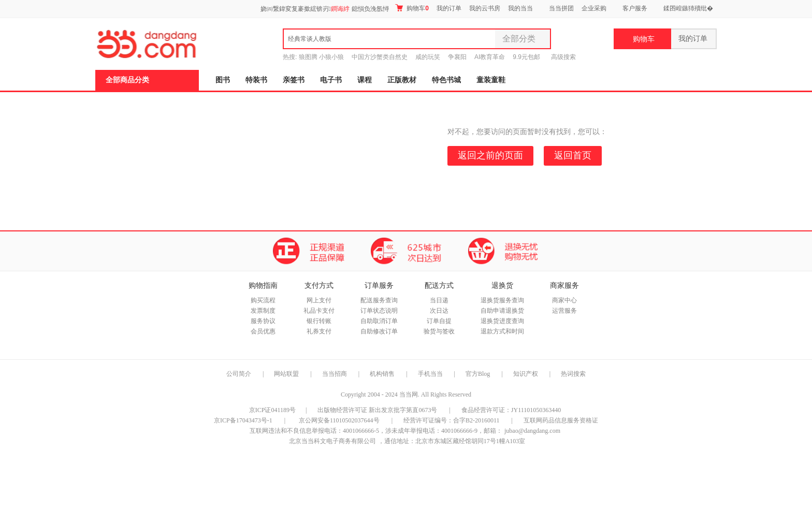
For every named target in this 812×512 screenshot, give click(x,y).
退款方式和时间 (502, 331)
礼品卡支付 (319, 311)
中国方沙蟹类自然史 (380, 57)
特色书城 (446, 80)
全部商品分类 (127, 80)
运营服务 (564, 311)
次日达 (439, 311)
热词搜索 (573, 374)
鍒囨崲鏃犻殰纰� (688, 8)
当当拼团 (561, 8)
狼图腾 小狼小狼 (321, 57)
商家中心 (564, 300)
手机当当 (430, 374)
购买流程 (263, 300)
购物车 (412, 8)
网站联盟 (286, 374)
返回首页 (573, 155)
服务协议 (263, 321)
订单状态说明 (379, 311)
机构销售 (382, 374)
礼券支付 (319, 331)
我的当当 (520, 8)
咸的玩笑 (428, 57)
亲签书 (294, 80)
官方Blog (478, 374)
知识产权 (526, 374)
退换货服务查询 (502, 300)
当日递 (439, 300)
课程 (365, 80)
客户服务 (635, 8)
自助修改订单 (379, 331)
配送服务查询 (379, 300)
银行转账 (319, 321)
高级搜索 (563, 57)
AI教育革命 (490, 57)
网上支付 (319, 300)
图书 (223, 80)
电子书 (331, 80)
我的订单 (449, 8)
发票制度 (263, 311)
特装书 (256, 80)
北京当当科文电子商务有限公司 (332, 441)
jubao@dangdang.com (532, 431)
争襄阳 (457, 57)
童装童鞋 (491, 80)
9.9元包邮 (526, 57)
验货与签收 (439, 331)
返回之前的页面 (490, 155)
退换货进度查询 (502, 321)
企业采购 (594, 8)
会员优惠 (263, 331)
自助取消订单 (379, 321)
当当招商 (335, 374)
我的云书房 (485, 8)
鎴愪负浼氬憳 (370, 9)
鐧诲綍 (340, 9)
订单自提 (439, 321)
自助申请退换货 (502, 311)
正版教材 (402, 80)
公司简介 (239, 374)
